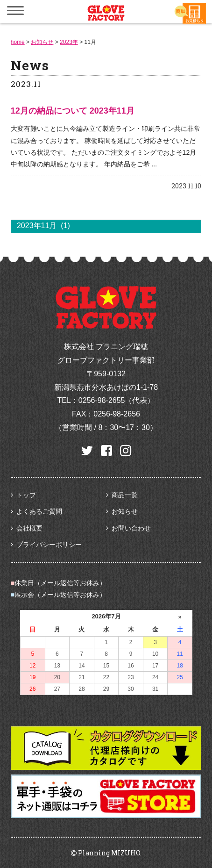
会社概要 (29, 528)
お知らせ (125, 511)
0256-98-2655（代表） (117, 400)
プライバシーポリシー (49, 545)
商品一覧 (125, 495)
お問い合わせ (131, 528)
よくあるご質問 (39, 511)
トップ (26, 495)
